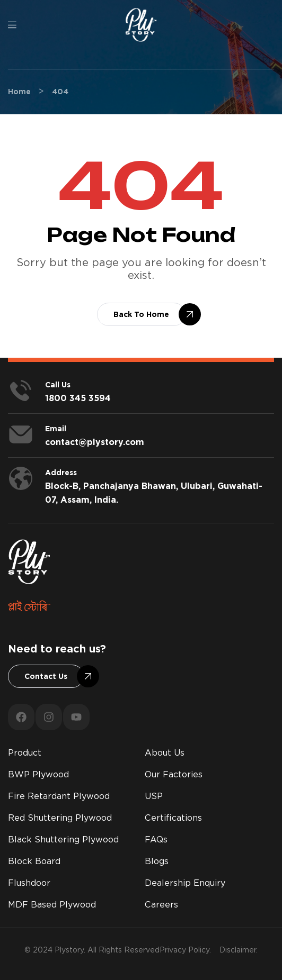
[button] (141, 314)
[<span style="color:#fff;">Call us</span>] (21, 391)
